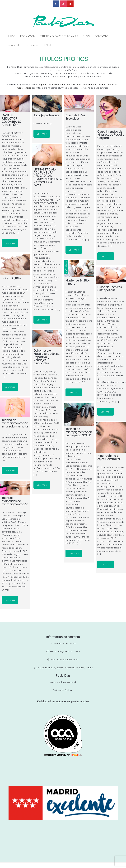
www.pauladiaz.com (68, 659)
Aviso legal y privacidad (63, 682)
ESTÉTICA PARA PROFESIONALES (59, 36)
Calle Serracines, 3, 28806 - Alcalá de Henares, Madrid (64, 668)
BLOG (86, 36)
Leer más (10, 243)
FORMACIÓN (28, 36)
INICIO (12, 36)
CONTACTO (101, 36)
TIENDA (47, 45)
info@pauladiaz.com (69, 651)
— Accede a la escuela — (23, 45)
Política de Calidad (63, 690)
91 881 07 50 (70, 643)
